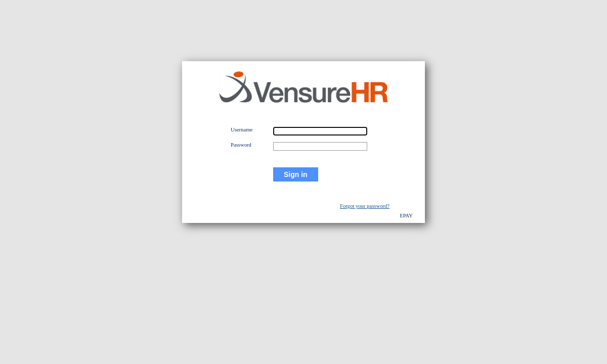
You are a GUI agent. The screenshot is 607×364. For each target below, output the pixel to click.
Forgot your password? (365, 206)
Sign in (296, 174)
